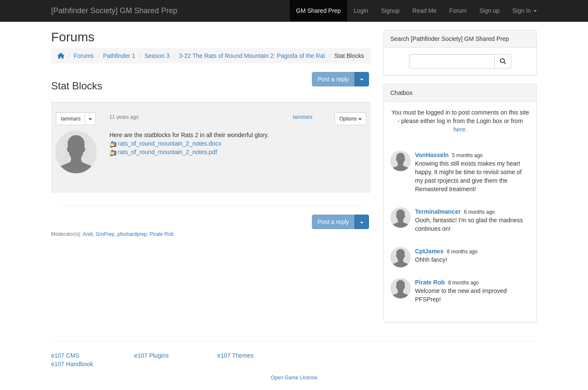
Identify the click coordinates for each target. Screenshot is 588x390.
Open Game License (294, 378)
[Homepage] (61, 56)
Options (350, 119)
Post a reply (333, 79)
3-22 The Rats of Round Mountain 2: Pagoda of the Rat (252, 56)
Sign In (525, 11)
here (459, 129)
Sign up (489, 11)
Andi (88, 234)
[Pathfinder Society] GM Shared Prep (114, 11)
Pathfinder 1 (119, 56)
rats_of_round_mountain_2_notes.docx (170, 143)
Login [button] (361, 11)
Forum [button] (458, 11)
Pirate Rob (161, 234)
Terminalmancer (438, 212)
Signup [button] (390, 11)
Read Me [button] (425, 11)
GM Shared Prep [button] (318, 11)
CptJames (429, 251)
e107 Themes (235, 356)
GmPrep (105, 234)
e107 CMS (65, 356)
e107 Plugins (151, 356)
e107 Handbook (72, 364)
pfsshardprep (132, 234)
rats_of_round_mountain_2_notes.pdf (168, 152)
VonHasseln (432, 155)
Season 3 (157, 56)
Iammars (71, 119)
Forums (84, 56)
